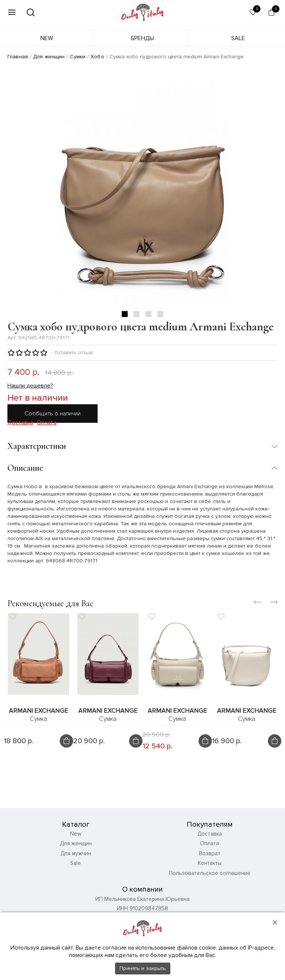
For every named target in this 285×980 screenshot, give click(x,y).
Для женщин (49, 57)
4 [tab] (160, 314)
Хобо (97, 57)
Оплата (47, 423)
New (47, 38)
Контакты (210, 865)
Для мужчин (76, 855)
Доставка (20, 423)
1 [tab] (125, 314)
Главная (18, 57)
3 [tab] (148, 314)
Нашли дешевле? (30, 386)
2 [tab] (137, 314)
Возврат (210, 855)
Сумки (78, 57)
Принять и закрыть (143, 968)
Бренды (142, 38)
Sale (238, 38)
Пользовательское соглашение (210, 875)
